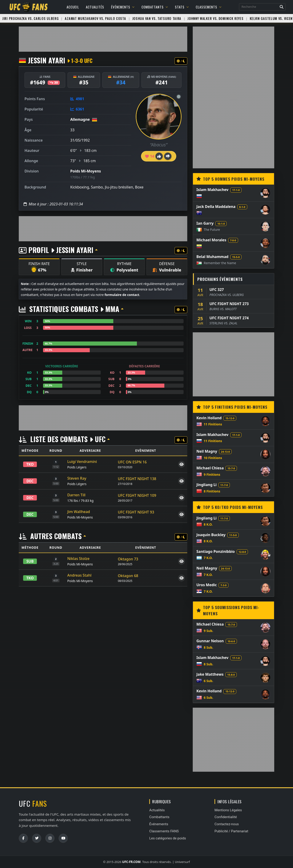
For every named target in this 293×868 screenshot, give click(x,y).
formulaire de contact (122, 295)
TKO (30, 464)
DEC (30, 481)
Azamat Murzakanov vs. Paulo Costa (95, 18)
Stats (182, 7)
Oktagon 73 (128, 559)
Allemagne (80, 119)
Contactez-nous (227, 824)
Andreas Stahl (79, 575)
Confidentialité (226, 817)
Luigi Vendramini (82, 462)
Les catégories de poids (168, 838)
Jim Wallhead (79, 512)
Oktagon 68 (128, 576)
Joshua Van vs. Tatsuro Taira (157, 18)
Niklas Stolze (78, 559)
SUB (30, 561)
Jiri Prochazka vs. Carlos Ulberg (30, 18)
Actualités (95, 7)
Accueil (73, 7)
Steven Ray (77, 478)
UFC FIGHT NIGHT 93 (136, 512)
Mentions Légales (228, 810)
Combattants (155, 7)
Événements (123, 7)
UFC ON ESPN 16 (132, 462)
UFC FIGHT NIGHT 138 (137, 479)
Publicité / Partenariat (231, 831)
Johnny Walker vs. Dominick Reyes (215, 18)
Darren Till (76, 495)
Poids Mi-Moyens (86, 171)
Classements (209, 7)
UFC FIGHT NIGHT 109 (137, 495)
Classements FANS (164, 831)
